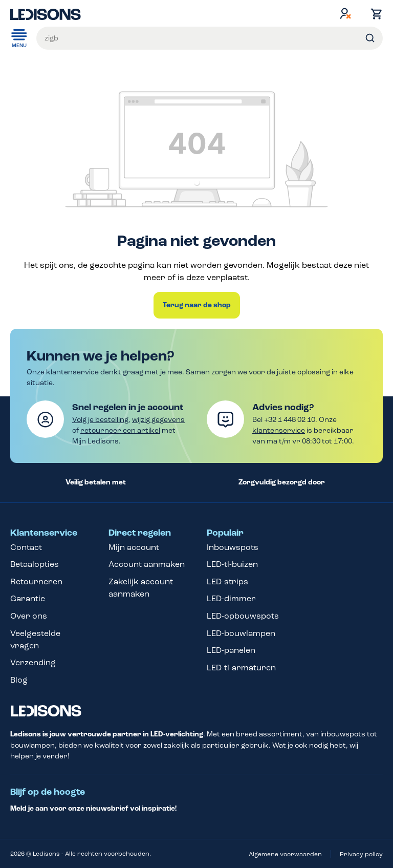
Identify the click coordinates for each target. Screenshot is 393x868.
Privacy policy (361, 854)
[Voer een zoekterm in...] (210, 38)
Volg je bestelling (100, 420)
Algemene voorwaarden (285, 854)
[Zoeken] (370, 38)
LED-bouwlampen (241, 633)
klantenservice (279, 430)
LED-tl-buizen (232, 564)
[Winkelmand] (374, 14)
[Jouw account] (345, 13)
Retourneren (36, 581)
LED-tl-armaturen (241, 668)
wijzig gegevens (158, 420)
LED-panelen (231, 650)
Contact (26, 547)
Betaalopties (35, 564)
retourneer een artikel (120, 430)
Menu (19, 38)
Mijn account (134, 547)
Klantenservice (44, 533)
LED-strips (227, 581)
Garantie (28, 598)
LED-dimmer (231, 598)
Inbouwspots (233, 547)
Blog (19, 680)
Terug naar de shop (197, 305)
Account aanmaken (147, 564)
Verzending (33, 662)
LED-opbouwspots (243, 616)
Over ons (29, 616)
